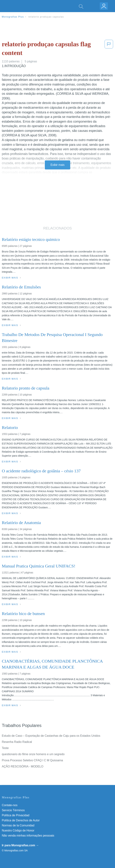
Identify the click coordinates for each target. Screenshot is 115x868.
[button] (109, 49)
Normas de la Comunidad (18, 825)
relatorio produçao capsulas (46, 17)
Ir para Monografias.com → (20, 845)
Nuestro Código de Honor (18, 830)
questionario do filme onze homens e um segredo (33, 754)
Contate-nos (10, 805)
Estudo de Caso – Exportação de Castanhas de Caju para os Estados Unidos (51, 736)
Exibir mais (57, 165)
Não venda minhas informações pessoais (28, 836)
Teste (5, 748)
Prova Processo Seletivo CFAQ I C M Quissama (32, 760)
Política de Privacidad (16, 815)
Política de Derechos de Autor (21, 820)
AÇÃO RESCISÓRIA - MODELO (23, 766)
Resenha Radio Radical (17, 742)
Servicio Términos (13, 810)
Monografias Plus (13, 17)
